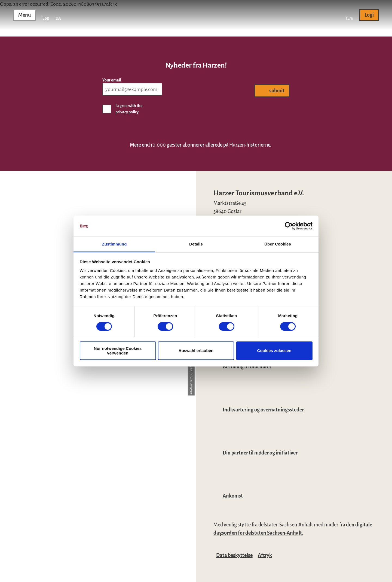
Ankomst (233, 496)
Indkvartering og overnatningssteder (263, 410)
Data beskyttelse (234, 555)
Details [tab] (196, 244)
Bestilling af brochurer (247, 367)
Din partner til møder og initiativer (260, 453)
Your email (112, 80)
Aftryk (265, 555)
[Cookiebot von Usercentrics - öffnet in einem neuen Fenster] (289, 226)
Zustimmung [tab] (114, 244)
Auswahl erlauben (196, 351)
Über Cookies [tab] (278, 244)
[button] (349, 15)
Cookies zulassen (274, 351)
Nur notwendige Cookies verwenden (118, 351)
